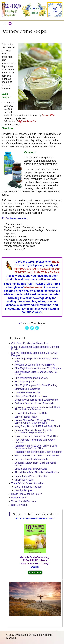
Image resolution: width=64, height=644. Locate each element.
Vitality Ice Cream (24, 480)
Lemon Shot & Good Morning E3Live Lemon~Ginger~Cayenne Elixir (34, 422)
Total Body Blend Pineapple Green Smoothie (38, 452)
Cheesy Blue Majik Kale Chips (31, 396)
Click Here (35, 572)
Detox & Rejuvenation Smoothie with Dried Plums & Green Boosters (37, 408)
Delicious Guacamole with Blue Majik (34, 403)
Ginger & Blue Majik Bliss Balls (31, 413)
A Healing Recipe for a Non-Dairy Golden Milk (37, 360)
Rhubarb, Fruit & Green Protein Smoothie (37, 455)
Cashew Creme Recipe (27, 393)
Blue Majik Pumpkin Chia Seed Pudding (36, 385)
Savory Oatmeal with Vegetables (32, 459)
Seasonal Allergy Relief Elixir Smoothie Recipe (35, 464)
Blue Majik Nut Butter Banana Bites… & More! (36, 373)
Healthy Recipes (23, 490)
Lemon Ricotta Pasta (26, 417)
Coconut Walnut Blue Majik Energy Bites (36, 400)
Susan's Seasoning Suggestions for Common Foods (35, 348)
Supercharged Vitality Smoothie (31, 476)
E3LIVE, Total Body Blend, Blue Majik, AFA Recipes (34, 354)
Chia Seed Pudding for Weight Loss (30, 343)
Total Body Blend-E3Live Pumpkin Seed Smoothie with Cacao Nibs (36, 447)
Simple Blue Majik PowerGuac (31, 469)
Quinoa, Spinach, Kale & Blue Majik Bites (37, 436)
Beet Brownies (19, 505)
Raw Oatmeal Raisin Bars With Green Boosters (35, 441)
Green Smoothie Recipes (28, 487)
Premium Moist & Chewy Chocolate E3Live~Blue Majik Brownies (34, 431)
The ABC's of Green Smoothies (28, 483)
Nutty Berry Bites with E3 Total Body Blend (37, 426)
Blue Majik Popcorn (25, 382)
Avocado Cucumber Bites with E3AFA (35, 365)
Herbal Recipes (19, 498)
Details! (35, 567)
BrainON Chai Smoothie (27, 389)
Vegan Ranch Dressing (24, 501)
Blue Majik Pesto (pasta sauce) (31, 378)
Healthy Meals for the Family (27, 494)
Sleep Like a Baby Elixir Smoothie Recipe (37, 472)
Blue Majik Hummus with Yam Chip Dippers (38, 368)
